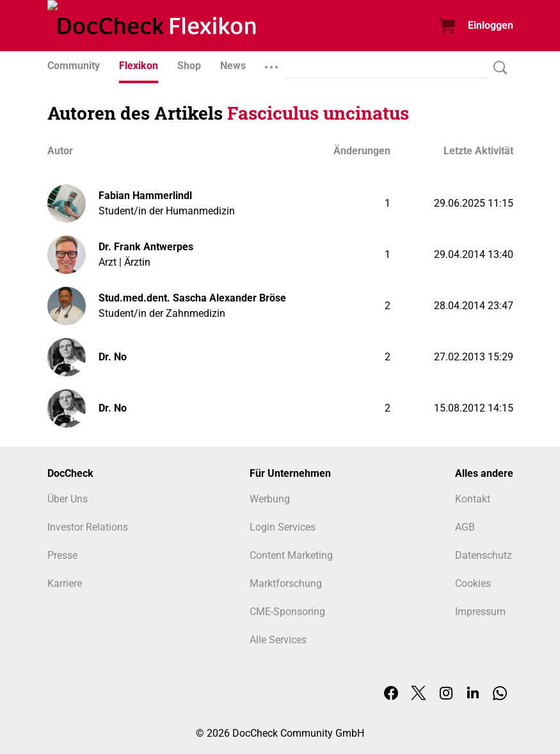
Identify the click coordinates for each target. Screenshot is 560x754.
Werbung (270, 499)
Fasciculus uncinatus (318, 113)
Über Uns (68, 499)
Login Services (283, 527)
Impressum (480, 612)
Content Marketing (291, 555)
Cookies (473, 583)
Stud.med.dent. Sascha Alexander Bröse (192, 298)
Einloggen (491, 25)
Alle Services (278, 640)
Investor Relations (88, 527)
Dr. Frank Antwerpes (146, 247)
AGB (465, 527)
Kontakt (473, 499)
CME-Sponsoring (287, 612)
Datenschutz (484, 555)
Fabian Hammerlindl (145, 196)
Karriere (65, 583)
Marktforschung (286, 583)
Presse (62, 555)
